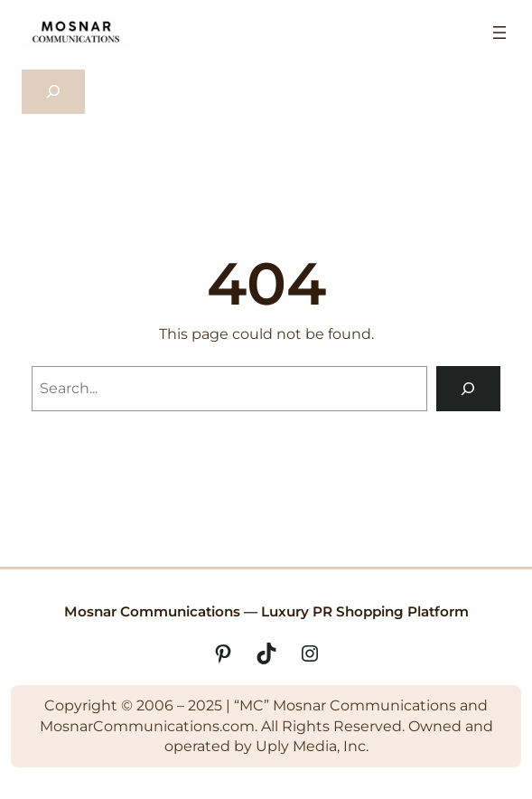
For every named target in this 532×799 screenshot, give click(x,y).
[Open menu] (499, 33)
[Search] (468, 388)
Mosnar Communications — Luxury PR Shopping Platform (266, 611)
